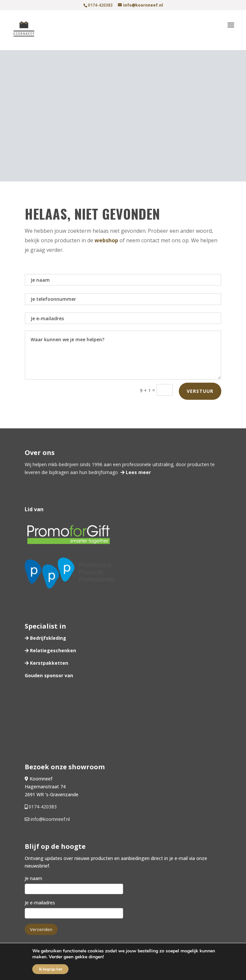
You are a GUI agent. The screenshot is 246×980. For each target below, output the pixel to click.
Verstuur (200, 391)
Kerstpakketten (48, 663)
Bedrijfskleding (47, 638)
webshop (106, 240)
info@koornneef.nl (50, 819)
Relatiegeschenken (52, 650)
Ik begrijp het (50, 969)
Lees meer (138, 472)
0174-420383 (43, 807)
